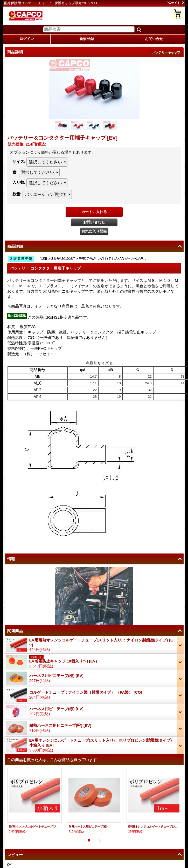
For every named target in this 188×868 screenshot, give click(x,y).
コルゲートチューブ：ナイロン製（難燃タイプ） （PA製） (86, 692)
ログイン (27, 39)
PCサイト (174, 3)
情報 (11, 559)
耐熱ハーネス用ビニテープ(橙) (60, 725)
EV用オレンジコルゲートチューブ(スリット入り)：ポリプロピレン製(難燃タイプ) (154, 826)
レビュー (15, 855)
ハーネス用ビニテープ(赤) (56, 709)
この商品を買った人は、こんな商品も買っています (52, 760)
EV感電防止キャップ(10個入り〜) (63, 661)
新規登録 (87, 39)
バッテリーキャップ (166, 52)
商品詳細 (15, 246)
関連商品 (15, 631)
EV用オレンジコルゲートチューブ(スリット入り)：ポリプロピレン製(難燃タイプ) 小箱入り (34, 826)
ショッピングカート (178, 14)
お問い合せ (154, 39)
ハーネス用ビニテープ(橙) (56, 676)
